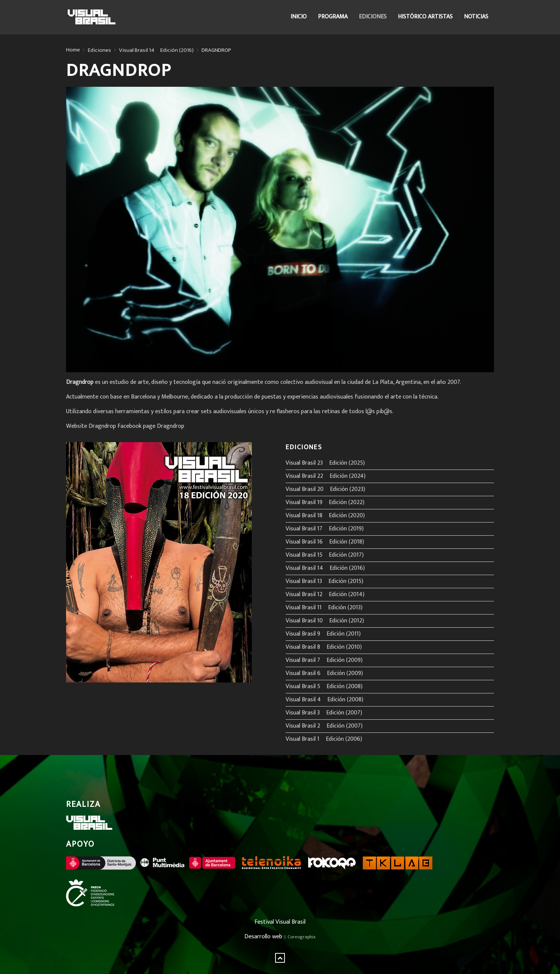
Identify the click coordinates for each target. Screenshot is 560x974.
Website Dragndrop (91, 426)
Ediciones (373, 17)
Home (73, 50)
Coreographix (302, 937)
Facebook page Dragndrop (151, 426)
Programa (333, 17)
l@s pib (375, 411)
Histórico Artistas (425, 17)
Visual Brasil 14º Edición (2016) (156, 50)
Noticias (476, 17)
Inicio (299, 17)
